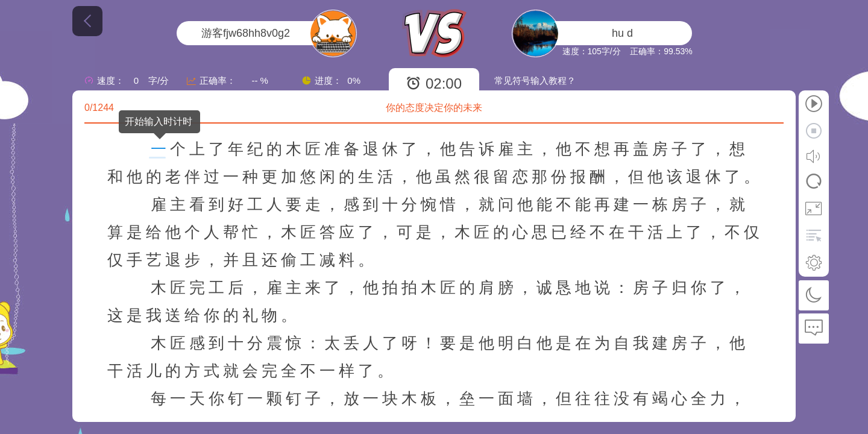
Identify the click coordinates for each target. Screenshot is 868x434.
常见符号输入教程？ (535, 80)
